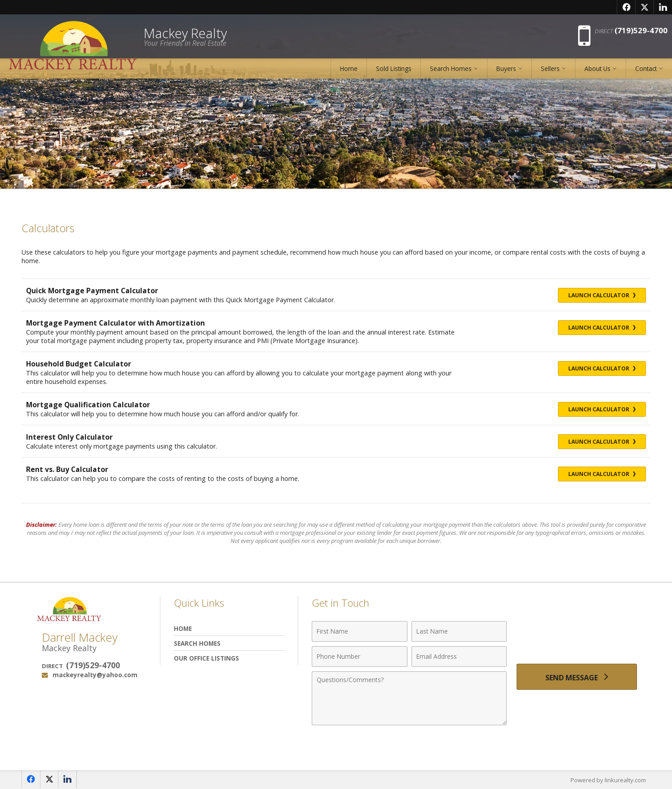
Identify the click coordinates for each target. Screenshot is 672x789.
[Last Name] (459, 631)
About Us (597, 69)
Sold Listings (394, 69)
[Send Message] (577, 677)
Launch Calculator (601, 295)
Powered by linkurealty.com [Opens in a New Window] (608, 780)
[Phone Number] (360, 657)
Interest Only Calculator (70, 437)
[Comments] (409, 698)
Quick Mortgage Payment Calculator (92, 291)
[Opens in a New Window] (626, 7)
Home (349, 69)
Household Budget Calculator (79, 364)
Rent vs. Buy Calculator (67, 469)
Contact (646, 69)
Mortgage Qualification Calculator (88, 405)
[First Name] (360, 631)
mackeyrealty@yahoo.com (95, 675)
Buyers (506, 69)
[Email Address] (459, 657)
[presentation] (577, 637)
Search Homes (451, 69)
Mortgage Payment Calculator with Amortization (116, 323)
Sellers (550, 69)
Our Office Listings (206, 658)
